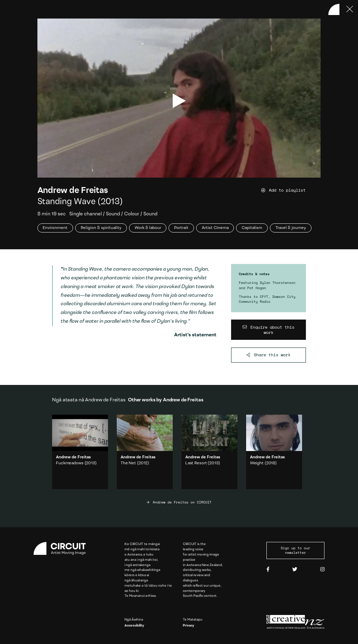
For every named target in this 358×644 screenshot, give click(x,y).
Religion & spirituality (101, 228)
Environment (55, 228)
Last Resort (196, 463)
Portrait (181, 228)
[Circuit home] (63, 549)
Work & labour (148, 228)
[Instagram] (322, 570)
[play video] (179, 101)
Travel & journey (291, 228)
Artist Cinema (215, 228)
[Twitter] (295, 570)
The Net (128, 463)
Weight (257, 463)
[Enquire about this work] (268, 330)
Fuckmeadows (70, 463)
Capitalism (252, 228)
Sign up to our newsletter (295, 550)
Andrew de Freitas (73, 191)
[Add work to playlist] (291, 190)
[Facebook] (268, 570)
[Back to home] (334, 9)
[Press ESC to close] (350, 9)
